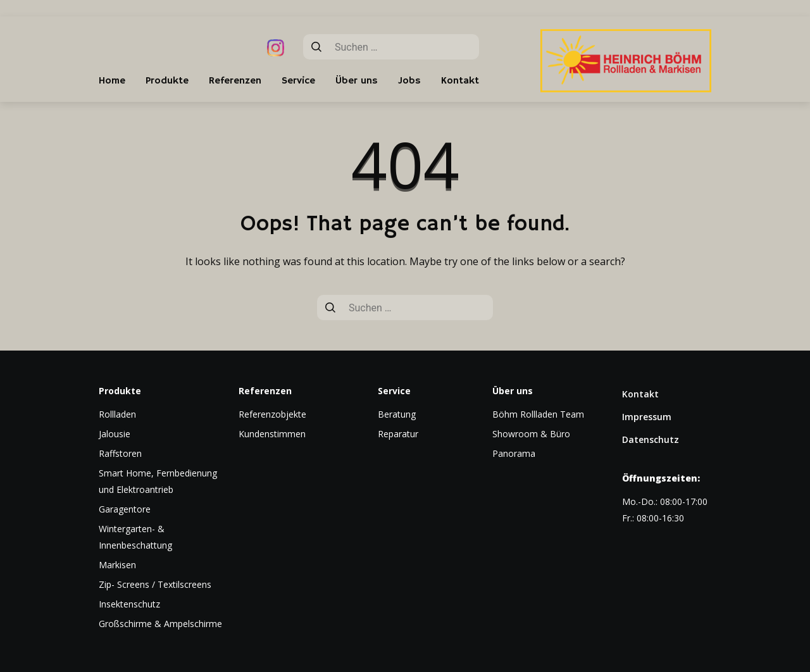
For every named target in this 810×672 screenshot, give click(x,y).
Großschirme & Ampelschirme (160, 624)
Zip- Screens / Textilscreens (155, 584)
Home (112, 81)
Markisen (117, 565)
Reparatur (398, 434)
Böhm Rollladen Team (538, 414)
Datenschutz (651, 439)
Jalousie (115, 434)
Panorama (514, 453)
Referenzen (235, 81)
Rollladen (117, 414)
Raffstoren (120, 453)
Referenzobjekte (272, 414)
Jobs (409, 81)
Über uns (357, 81)
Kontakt (460, 81)
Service (298, 81)
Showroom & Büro (531, 434)
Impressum (647, 417)
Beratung (397, 414)
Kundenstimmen (272, 434)
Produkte (167, 81)
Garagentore (125, 509)
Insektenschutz (129, 604)
